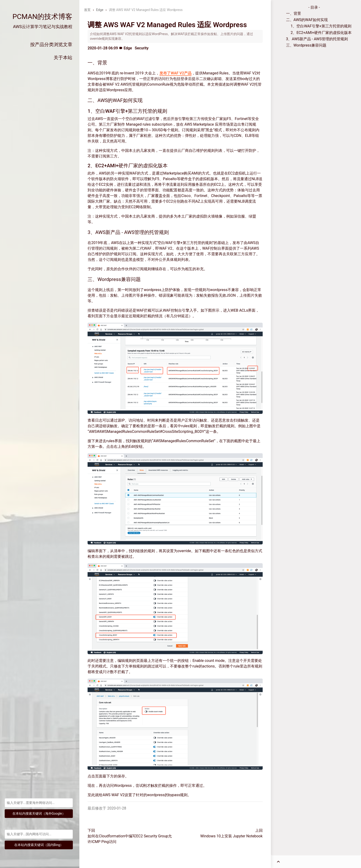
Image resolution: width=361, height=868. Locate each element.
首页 (87, 10)
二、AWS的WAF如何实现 (307, 20)
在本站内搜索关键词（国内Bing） (39, 845)
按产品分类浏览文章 (51, 44)
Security (142, 48)
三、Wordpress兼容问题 (306, 45)
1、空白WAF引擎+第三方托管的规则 (321, 26)
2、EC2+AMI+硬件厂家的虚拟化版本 (321, 33)
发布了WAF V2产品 (175, 73)
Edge (100, 10)
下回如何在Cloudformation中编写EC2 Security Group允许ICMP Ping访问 (130, 836)
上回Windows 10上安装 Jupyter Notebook (231, 833)
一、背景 (294, 13)
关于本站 (63, 58)
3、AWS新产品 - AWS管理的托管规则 (317, 39)
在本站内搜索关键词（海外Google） (39, 813)
